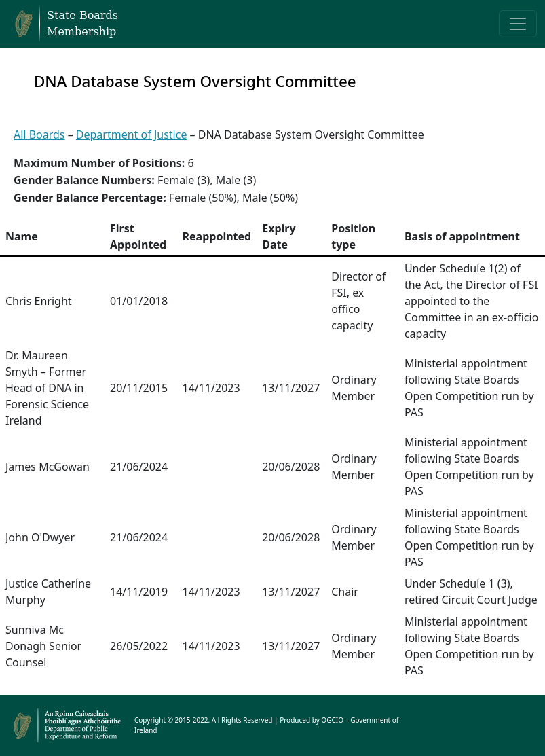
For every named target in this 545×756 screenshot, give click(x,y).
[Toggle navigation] (518, 24)
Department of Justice (132, 134)
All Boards (39, 134)
